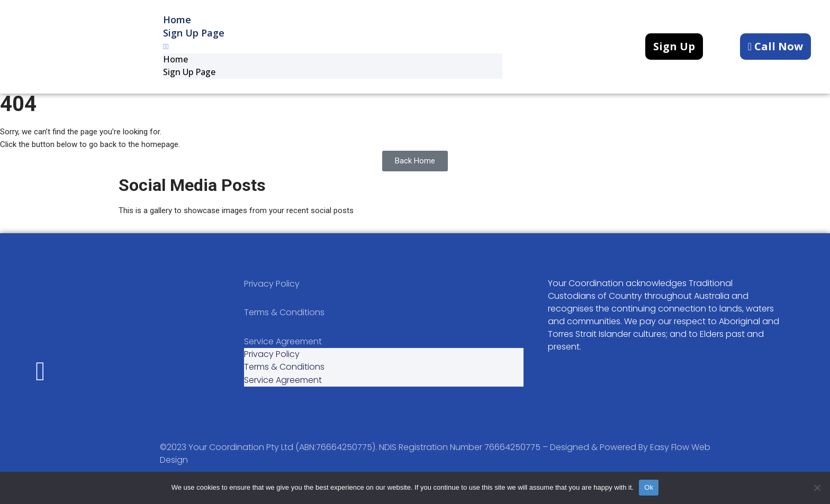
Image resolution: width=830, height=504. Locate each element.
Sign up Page (194, 32)
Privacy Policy (272, 290)
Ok (649, 487)
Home (175, 61)
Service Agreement (283, 350)
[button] (333, 47)
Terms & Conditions (284, 320)
